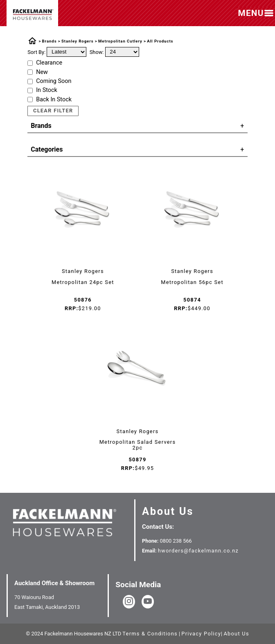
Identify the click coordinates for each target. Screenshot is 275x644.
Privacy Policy (201, 634)
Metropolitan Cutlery (120, 41)
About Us (168, 511)
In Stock (47, 90)
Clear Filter (53, 111)
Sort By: (36, 52)
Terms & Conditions (150, 634)
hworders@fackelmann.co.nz (198, 551)
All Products (160, 41)
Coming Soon (54, 81)
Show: (97, 52)
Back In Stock (54, 100)
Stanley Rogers (78, 41)
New (42, 72)
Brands (50, 41)
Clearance (49, 63)
